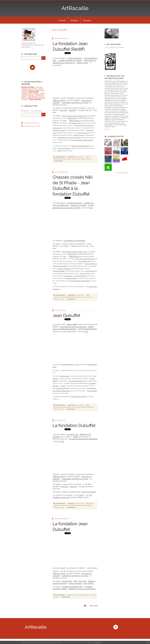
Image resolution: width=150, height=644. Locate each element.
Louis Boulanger (92, 391)
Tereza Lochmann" (89, 492)
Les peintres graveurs (71, 278)
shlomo (89, 159)
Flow (75, 581)
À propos (87, 20)
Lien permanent (59, 157)
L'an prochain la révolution (79, 397)
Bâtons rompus (59, 100)
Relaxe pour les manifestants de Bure (73, 328)
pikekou (84, 159)
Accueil (62, 20)
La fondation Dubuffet (67, 364)
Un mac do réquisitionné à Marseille (83, 439)
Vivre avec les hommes (64, 148)
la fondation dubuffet (75, 506)
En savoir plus (98, 642)
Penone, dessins (65, 376)
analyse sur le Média (78, 205)
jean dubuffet (76, 159)
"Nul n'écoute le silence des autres (85, 259)
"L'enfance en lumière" (59, 130)
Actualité (78, 157)
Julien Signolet (32, 96)
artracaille (57, 159)
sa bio (76, 364)
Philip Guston (74, 121)
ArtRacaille (75, 8)
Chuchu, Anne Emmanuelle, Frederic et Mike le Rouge (33, 98)
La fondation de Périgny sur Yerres (75, 103)
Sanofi (76, 437)
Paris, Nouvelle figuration (76, 381)
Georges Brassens (60, 583)
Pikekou (25, 92)
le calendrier (92, 383)
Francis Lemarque (75, 583)
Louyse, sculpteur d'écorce (32, 89)
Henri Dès (63, 110)
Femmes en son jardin (63, 388)
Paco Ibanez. (89, 583)
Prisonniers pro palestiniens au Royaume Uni (74, 61)
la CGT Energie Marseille (87, 329)
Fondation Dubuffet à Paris (72, 587)
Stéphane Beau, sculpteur (30, 93)
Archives (74, 20)
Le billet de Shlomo (75, 58)
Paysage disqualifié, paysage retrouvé (82, 140)
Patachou (73, 110)
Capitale (63, 386)
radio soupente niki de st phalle (72, 297)
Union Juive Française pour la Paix (32, 88)
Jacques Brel (67, 581)
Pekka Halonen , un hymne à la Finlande (69, 138)
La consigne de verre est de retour (73, 327)
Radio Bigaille (34, 92)
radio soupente (66, 159)
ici (91, 207)
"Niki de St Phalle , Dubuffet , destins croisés (74, 116)
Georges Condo (78, 135)
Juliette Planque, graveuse (33, 94)
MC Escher (72, 118)
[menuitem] (62, 20)
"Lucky (81, 495)
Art (83, 157)
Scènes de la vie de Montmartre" (80, 146)
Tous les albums (123, 173)
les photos (56, 386)
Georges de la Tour (83, 133)
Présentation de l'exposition (74, 241)
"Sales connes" (83, 63)
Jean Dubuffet (66, 315)
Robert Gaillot (40, 90)
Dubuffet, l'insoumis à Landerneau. (82, 589)
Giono (60, 151)
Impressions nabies (59, 271)
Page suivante (94, 606)
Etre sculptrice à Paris (75, 123)
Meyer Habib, (72, 324)
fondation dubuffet (88, 407)
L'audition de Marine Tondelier (70, 60)
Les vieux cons (73, 434)
